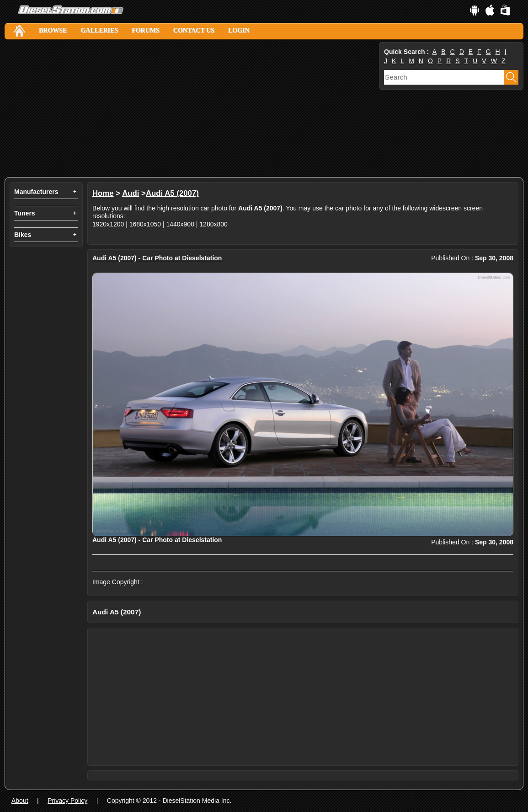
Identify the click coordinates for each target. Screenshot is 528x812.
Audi (131, 193)
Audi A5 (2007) (172, 193)
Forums (146, 30)
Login (239, 30)
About (20, 801)
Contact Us (194, 30)
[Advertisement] (191, 108)
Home (103, 193)
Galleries (99, 30)
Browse (53, 30)
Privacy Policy (67, 801)
